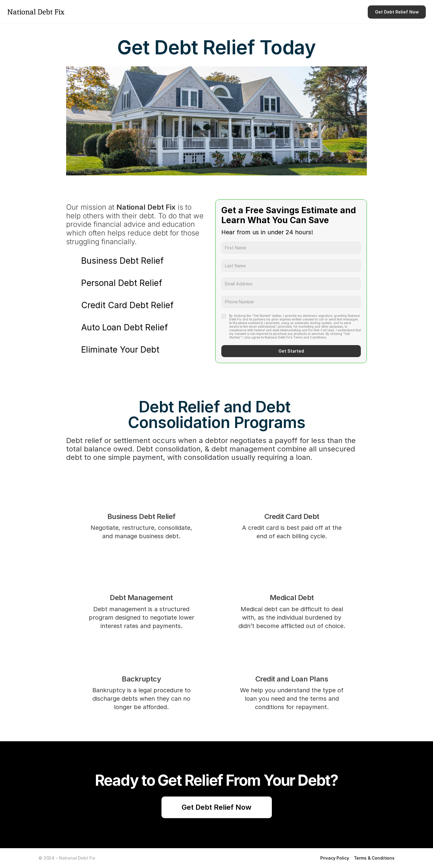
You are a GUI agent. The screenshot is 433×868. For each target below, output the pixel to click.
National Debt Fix (36, 12)
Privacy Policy (335, 858)
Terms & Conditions (374, 858)
